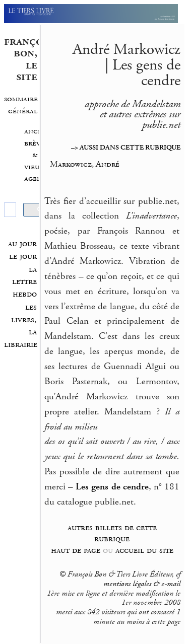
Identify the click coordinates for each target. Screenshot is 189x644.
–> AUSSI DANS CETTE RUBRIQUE (126, 148)
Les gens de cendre (112, 487)
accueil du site (144, 550)
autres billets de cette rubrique (112, 533)
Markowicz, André (85, 164)
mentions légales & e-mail (142, 584)
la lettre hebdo (24, 282)
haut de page (76, 550)
